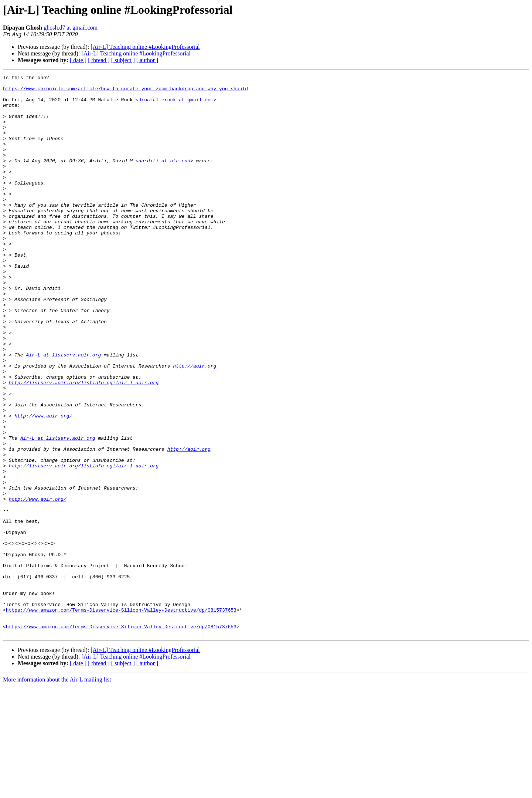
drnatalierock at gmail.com (176, 105)
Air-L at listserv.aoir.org (63, 411)
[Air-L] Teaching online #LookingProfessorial (145, 47)
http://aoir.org (195, 425)
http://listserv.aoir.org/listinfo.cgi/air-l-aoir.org (84, 444)
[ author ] (147, 60)
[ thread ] (99, 60)
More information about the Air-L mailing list (57, 792)
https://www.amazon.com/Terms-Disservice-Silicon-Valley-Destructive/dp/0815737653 (121, 717)
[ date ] (78, 60)
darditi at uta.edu (164, 178)
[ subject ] (123, 60)
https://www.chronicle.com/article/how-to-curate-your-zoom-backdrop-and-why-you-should (125, 92)
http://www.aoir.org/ (43, 484)
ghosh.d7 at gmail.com (71, 28)
